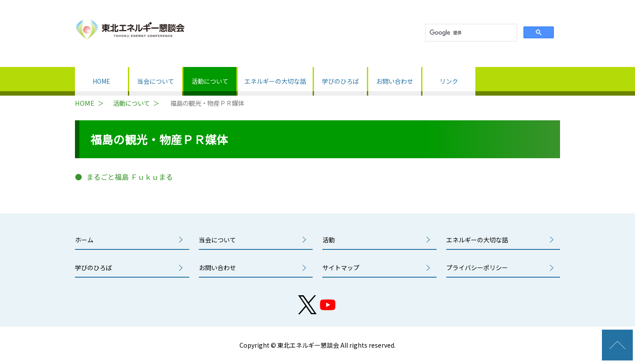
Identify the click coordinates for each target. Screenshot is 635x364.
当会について (156, 81)
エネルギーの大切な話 (275, 81)
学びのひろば (340, 81)
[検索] (470, 33)
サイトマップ (341, 267)
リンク (449, 81)
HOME (101, 81)
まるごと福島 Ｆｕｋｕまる (130, 177)
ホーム (84, 240)
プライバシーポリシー (477, 267)
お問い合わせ (395, 81)
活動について (210, 81)
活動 (329, 240)
